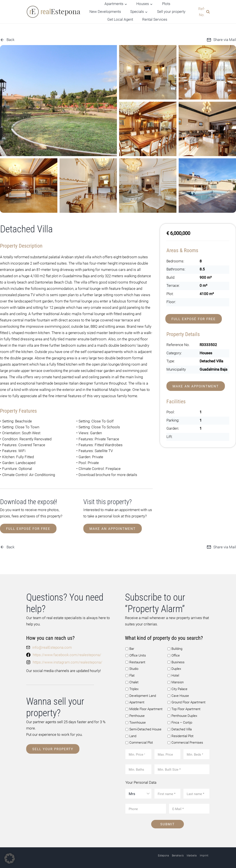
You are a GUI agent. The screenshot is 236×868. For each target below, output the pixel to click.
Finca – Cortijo (180, 721)
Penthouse (135, 715)
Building (175, 648)
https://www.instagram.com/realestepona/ (68, 661)
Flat (130, 674)
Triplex (132, 688)
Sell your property (171, 12)
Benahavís (178, 854)
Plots (166, 4)
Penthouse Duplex (182, 715)
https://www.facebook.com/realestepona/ (67, 654)
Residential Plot (180, 735)
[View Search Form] (203, 12)
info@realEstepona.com (52, 646)
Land (131, 735)
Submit (168, 823)
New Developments (105, 12)
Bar (130, 648)
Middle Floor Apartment (144, 708)
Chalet (132, 681)
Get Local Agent (120, 19)
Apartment (135, 701)
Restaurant (135, 661)
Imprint (204, 854)
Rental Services (155, 19)
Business (176, 661)
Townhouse (136, 721)
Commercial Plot (139, 741)
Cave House (178, 695)
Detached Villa (180, 728)
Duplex (174, 668)
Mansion (176, 681)
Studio (132, 668)
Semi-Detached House (143, 728)
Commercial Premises (185, 741)
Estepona (163, 854)
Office (174, 654)
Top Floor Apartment (184, 708)
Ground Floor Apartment (186, 701)
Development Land (141, 695)
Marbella (192, 854)
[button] (10, 858)
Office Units (136, 654)
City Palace (177, 688)
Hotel (173, 674)
